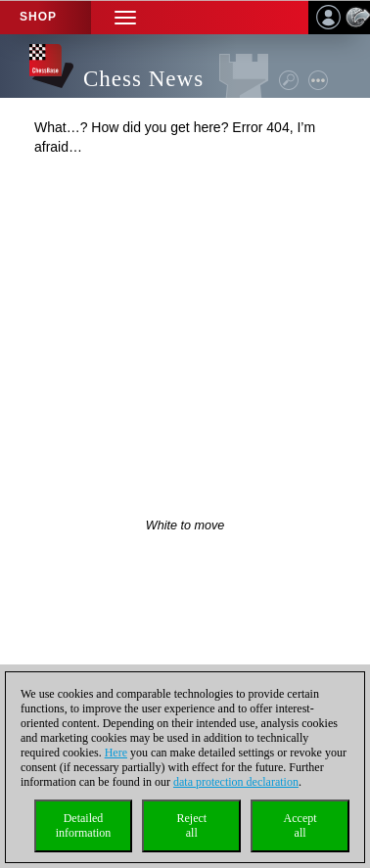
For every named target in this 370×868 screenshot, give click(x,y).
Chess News (143, 79)
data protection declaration (236, 782)
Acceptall (301, 825)
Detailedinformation (84, 825)
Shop (38, 17)
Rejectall (191, 825)
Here (116, 753)
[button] (125, 17)
